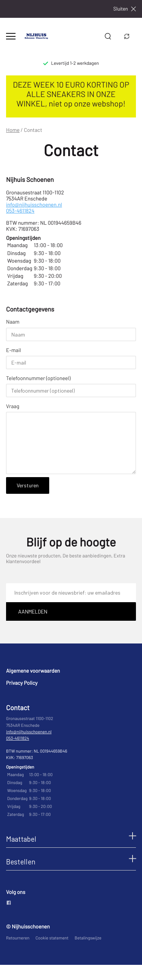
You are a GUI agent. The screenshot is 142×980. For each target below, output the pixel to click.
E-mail (14, 350)
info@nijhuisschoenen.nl (34, 204)
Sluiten (125, 9)
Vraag (13, 406)
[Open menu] (11, 36)
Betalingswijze (88, 938)
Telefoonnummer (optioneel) (38, 378)
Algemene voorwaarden (33, 671)
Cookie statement (52, 938)
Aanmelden (33, 611)
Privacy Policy (22, 683)
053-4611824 (20, 211)
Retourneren (18, 938)
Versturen (28, 485)
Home (13, 130)
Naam (13, 322)
